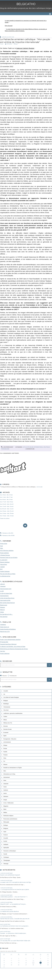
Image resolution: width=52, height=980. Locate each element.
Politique (47, 447)
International (38, 447)
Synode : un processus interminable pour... (14, 933)
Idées (5, 771)
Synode (5, 854)
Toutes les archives (5, 518)
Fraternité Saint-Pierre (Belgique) (8, 644)
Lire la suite (40, 487)
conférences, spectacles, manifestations (13, 713)
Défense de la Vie (8, 723)
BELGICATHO (26, 4)
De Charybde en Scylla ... (6, 614)
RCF (1, 569)
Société (5, 841)
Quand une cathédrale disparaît (10, 875)
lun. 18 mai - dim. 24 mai (6, 495)
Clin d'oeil (6, 710)
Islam (5, 780)
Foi (4, 761)
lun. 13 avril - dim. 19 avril (7, 506)
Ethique (5, 745)
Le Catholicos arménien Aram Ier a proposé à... (15, 926)
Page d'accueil (9, 26)
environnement (7, 742)
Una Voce (3, 651)
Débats (5, 720)
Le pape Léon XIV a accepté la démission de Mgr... (16, 882)
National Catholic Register (25, 48)
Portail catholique (5, 553)
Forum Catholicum (5, 653)
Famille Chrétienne (5, 571)
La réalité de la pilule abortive (9, 911)
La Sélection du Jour (5, 576)
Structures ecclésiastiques (10, 851)
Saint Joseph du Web (5, 600)
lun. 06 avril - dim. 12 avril (7, 509)
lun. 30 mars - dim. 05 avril (7, 511)
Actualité (26, 447)
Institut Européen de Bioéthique (8, 629)
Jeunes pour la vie (5, 627)
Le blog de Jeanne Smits (6, 593)
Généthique (3, 625)
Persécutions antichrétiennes (10, 819)
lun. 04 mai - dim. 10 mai (6, 499)
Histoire (5, 764)
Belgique (6, 701)
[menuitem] (26, 21)
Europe (5, 748)
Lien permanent (7, 447)
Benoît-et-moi (4, 605)
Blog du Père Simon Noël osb (7, 603)
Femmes (6, 755)
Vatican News (4, 564)
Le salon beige (4, 560)
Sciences (6, 835)
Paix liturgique (4, 617)
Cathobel (2, 567)
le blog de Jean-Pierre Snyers (7, 598)
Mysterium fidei (4, 642)
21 (33, 963)
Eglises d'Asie (4, 544)
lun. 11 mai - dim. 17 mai (6, 497)
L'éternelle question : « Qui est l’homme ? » (14, 897)
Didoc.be (2, 610)
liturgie (5, 800)
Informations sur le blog (9, 774)
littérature (6, 796)
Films (5, 758)
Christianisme (7, 707)
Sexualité (6, 838)
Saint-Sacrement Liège (6, 589)
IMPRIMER (9, 44)
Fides (2, 548)
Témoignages (5, 449)
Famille (5, 752)
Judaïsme (6, 790)
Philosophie (6, 822)
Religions (6, 828)
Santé (5, 832)
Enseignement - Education (10, 739)
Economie (6, 733)
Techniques (6, 857)
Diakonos (3, 607)
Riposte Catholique (5, 562)
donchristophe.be (4, 596)
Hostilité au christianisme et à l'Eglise (13, 768)
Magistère (6, 806)
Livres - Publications (9, 803)
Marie (5, 809)
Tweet (2, 44)
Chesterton (3, 586)
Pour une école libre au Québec (8, 574)
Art (4, 694)
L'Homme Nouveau (5, 555)
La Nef (2, 591)
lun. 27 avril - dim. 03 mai (7, 502)
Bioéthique (6, 704)
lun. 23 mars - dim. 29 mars (7, 513)
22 (41, 963)
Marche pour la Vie (5, 632)
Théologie (6, 864)
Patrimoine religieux (8, 816)
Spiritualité (6, 848)
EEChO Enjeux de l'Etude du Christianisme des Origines (14, 649)
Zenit (2, 546)
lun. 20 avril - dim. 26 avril (7, 504)
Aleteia (2, 612)
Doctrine (6, 726)
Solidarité (6, 844)
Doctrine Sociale (8, 729)
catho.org (3, 584)
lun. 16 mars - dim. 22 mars (7, 516)
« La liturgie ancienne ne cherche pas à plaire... (15, 889)
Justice (5, 793)
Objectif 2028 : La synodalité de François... (13, 904)
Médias (5, 812)
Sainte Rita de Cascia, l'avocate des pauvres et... (15, 919)
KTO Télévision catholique (7, 550)
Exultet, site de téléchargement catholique (10, 640)
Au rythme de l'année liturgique (11, 697)
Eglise (31, 447)
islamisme (6, 784)
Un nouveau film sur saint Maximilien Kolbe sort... (16, 941)
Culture (5, 716)
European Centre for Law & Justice (9, 557)
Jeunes (5, 787)
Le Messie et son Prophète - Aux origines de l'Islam (13, 646)
